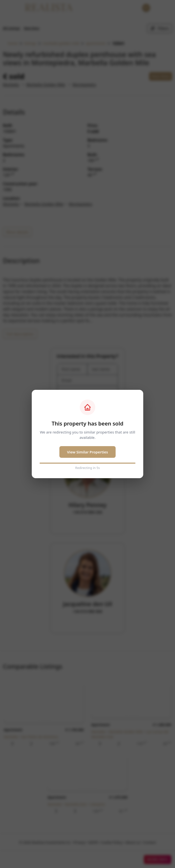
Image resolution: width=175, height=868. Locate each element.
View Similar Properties (88, 452)
